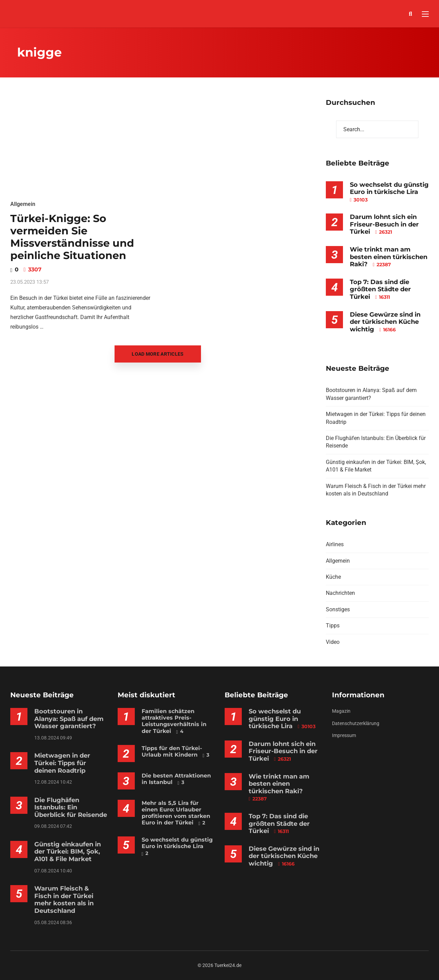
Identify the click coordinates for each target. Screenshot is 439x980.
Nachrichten (340, 593)
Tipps (333, 626)
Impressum (344, 735)
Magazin (341, 711)
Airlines (335, 544)
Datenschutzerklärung (356, 723)
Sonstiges (338, 609)
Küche (333, 577)
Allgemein (23, 204)
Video (333, 642)
